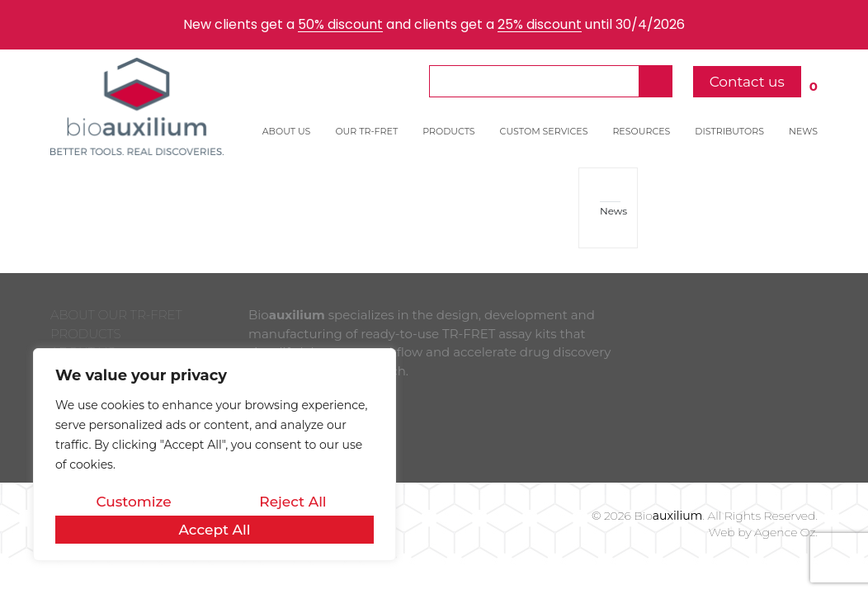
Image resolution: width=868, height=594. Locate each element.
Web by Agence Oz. (763, 532)
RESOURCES (641, 131)
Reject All (292, 502)
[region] (215, 455)
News (610, 211)
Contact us (747, 82)
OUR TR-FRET (366, 131)
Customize (133, 502)
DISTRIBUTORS (729, 131)
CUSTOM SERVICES (544, 131)
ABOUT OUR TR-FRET (116, 315)
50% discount (340, 24)
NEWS (803, 131)
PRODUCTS (448, 131)
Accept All (214, 530)
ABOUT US (287, 131)
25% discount (540, 24)
